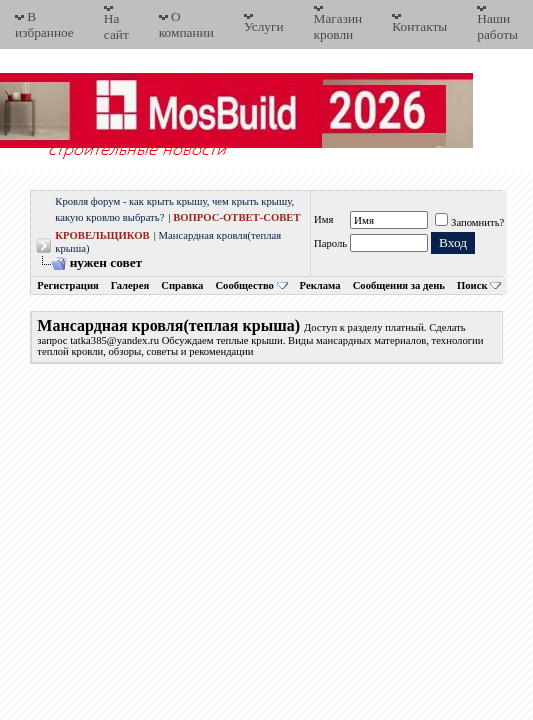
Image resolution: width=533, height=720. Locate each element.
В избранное (44, 24)
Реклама (320, 285)
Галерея (130, 285)
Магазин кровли (338, 26)
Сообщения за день (399, 285)
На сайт (116, 26)
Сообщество (251, 285)
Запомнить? (469, 222)
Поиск (472, 285)
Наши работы (497, 26)
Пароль (330, 243)
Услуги (264, 26)
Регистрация (67, 285)
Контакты (419, 26)
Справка (182, 285)
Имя (323, 219)
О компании (186, 24)
